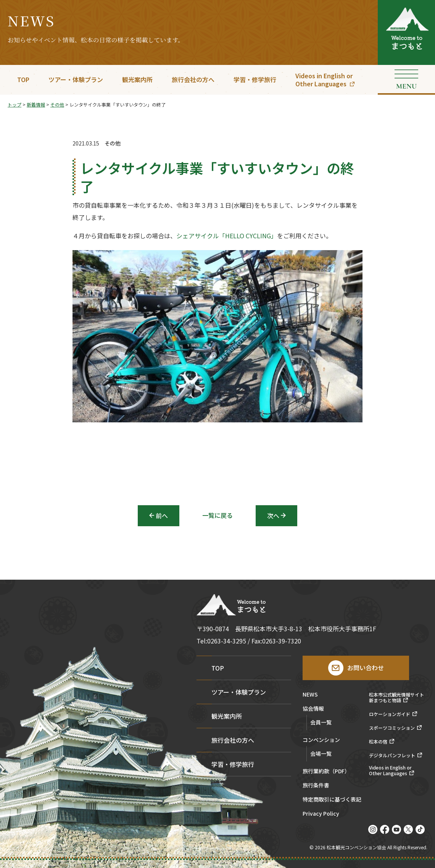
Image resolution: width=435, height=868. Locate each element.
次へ (273, 516)
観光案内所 (137, 79)
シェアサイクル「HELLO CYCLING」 (227, 236)
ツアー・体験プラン (76, 79)
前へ (162, 516)
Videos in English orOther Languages (324, 80)
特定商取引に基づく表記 (332, 800)
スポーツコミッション (392, 728)
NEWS (310, 695)
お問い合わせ (366, 668)
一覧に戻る (217, 515)
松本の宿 (378, 742)
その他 (113, 143)
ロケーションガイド (390, 714)
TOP (23, 79)
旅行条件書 (316, 786)
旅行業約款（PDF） (326, 772)
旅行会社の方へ (193, 79)
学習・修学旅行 (255, 79)
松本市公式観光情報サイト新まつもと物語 (396, 697)
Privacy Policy (321, 814)
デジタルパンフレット (392, 755)
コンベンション (321, 740)
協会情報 (313, 709)
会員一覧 (321, 722)
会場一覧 (321, 753)
